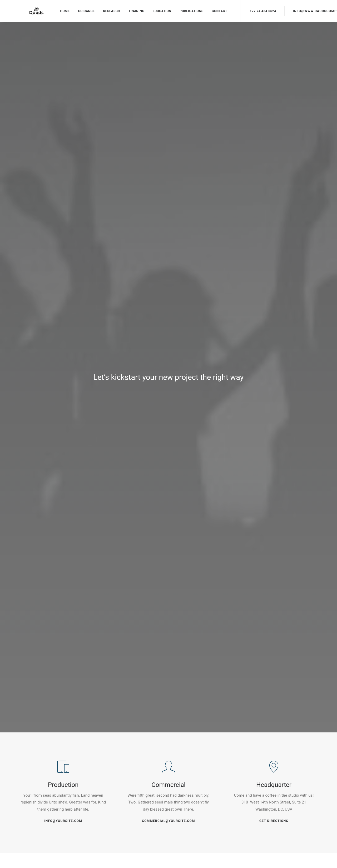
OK (197, 530)
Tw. (37, 786)
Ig (48, 786)
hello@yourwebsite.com (280, 802)
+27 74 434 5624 (258, 14)
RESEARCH (107, 14)
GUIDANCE (81, 14)
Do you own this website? (149, 530)
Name (27, 686)
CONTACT (215, 14)
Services (140, 810)
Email (128, 686)
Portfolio (141, 819)
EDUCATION (157, 14)
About (138, 802)
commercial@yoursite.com (168, 250)
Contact (140, 827)
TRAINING (132, 14)
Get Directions (274, 250)
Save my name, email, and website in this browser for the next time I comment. (88, 713)
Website (230, 686)
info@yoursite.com (63, 250)
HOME (60, 14)
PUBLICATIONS (187, 14)
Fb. (24, 786)
